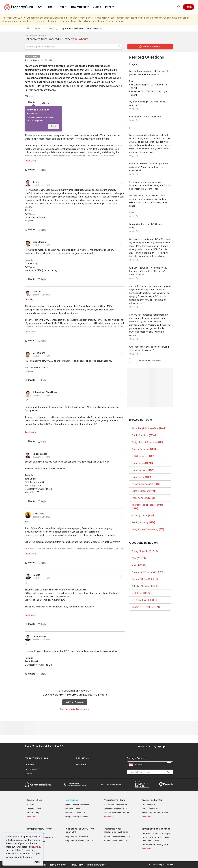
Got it (54, 126)
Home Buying (32, 56)
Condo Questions (144, 435)
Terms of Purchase (96, 861)
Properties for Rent (153, 800)
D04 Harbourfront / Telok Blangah (156, 832)
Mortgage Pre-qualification (77, 817)
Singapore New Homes (40, 827)
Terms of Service (58, 861)
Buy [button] (41, 7)
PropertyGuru (35, 800)
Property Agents (143, 498)
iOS (60, 746)
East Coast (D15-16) (141, 593)
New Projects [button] (80, 7)
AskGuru (31, 805)
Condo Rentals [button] (150, 809)
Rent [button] (53, 7)
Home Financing (143, 470)
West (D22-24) (139, 558)
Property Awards (75, 785)
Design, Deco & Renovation (147, 442)
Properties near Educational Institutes (116, 829)
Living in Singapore (144, 491)
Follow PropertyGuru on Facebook (150, 747)
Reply (42, 170)
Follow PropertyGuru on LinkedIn (164, 747)
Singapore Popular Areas (156, 827)
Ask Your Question (75, 702)
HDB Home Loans (73, 809)
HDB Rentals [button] (149, 805)
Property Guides (34, 809)
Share (45, 103)
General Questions (144, 449)
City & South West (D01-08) (145, 600)
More (110, 7)
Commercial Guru (38, 785)
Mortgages (72, 800)
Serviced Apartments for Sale (116, 813)
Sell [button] (64, 7)
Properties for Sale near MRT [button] (79, 835)
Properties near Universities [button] (117, 835)
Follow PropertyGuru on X (168, 747)
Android (51, 746)
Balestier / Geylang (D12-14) (145, 586)
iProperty (166, 785)
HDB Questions (143, 456)
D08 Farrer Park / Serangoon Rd (156, 843)
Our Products (31, 769)
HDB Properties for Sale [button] (115, 805)
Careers (29, 774)
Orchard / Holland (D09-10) (145, 579)
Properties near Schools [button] (116, 839)
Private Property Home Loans (78, 805)
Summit (112, 785)
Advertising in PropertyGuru (149, 428)
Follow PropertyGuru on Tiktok (172, 747)
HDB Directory (33, 813)
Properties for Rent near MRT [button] (80, 839)
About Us (29, 765)
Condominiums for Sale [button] (115, 809)
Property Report (142, 785)
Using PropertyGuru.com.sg (148, 529)
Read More (30, 161)
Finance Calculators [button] (76, 813)
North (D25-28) (139, 565)
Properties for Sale (114, 800)
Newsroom (81, 765)
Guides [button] (97, 7)
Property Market (143, 516)
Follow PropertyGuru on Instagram (155, 747)
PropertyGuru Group (36, 758)
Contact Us (82, 758)
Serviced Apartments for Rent (155, 813)
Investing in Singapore (146, 484)
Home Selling (142, 477)
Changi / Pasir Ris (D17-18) (145, 551)
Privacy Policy (34, 847)
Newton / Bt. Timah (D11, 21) (146, 607)
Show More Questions (150, 361)
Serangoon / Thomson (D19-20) (147, 572)
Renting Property (143, 522)
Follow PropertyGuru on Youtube (159, 747)
